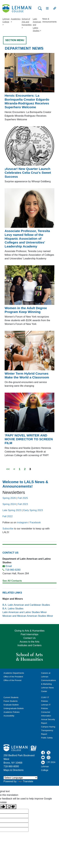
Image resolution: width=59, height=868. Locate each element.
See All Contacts (12, 581)
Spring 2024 (9, 504)
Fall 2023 (23, 504)
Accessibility (9, 716)
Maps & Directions (14, 770)
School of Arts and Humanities (27, 22)
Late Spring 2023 (12, 510)
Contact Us (29, 638)
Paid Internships (29, 634)
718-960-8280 (13, 570)
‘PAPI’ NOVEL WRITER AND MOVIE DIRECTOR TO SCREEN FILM (29, 439)
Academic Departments (14, 673)
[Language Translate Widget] (20, 778)
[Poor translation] (11, 807)
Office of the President (13, 677)
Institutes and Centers (30, 645)
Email (9, 566)
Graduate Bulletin (11, 705)
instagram (22, 522)
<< (8, 469)
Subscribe (8, 529)
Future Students (11, 701)
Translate (25, 781)
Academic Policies (12, 712)
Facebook (35, 522)
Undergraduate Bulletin (14, 708)
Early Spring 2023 (33, 510)
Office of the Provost (12, 680)
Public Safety (47, 738)
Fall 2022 (8, 516)
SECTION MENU (15, 40)
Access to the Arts (29, 642)
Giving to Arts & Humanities (29, 631)
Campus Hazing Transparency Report (48, 730)
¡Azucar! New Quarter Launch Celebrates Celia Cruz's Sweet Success (28, 173)
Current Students (11, 697)
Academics (16, 19)
